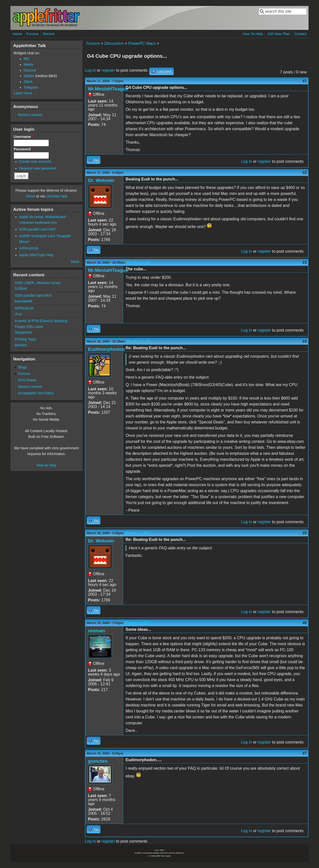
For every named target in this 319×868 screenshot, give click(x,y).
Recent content (30, 115)
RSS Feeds (27, 380)
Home (17, 34)
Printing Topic (25, 339)
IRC (27, 59)
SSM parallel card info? (38, 229)
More (75, 262)
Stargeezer (23, 332)
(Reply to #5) (137, 623)
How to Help (46, 465)
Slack (28, 82)
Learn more (23, 93)
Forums (33, 34)
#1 (305, 81)
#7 (305, 753)
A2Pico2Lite (29, 248)
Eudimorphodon (106, 349)
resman (96, 631)
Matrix (29, 64)
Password (23, 149)
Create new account (35, 162)
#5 (305, 533)
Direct (30, 196)
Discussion (114, 43)
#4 (305, 341)
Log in (90, 70)
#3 (305, 262)
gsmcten (98, 761)
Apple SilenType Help (36, 255)
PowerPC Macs (142, 43)
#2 (305, 173)
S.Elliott (21, 289)
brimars (21, 345)
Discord (30, 70)
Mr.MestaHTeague (108, 89)
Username (24, 137)
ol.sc (18, 314)
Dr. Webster (101, 180)
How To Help (253, 34)
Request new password (38, 168)
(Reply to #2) (138, 262)
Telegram (31, 87)
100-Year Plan (279, 34)
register (108, 70)
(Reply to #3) (138, 341)
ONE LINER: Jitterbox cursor (38, 283)
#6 (305, 623)
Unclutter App (57, 196)
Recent (49, 34)
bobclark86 (23, 301)
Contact (300, 34)
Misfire (29, 76)
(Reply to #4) (137, 533)
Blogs (22, 367)
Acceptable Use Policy (36, 393)
